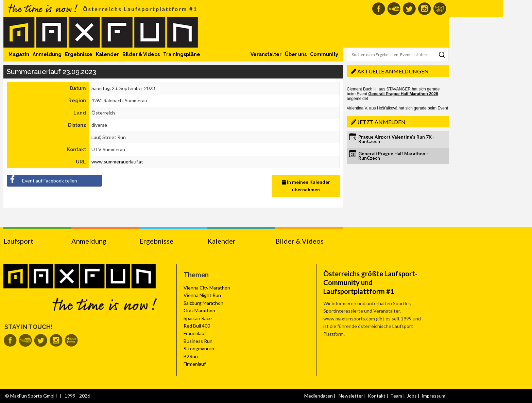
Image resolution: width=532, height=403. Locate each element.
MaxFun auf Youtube (394, 9)
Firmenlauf (195, 364)
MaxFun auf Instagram (424, 9)
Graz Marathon (199, 310)
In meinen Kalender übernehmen (306, 186)
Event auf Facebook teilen (42, 179)
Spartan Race (198, 318)
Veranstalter (266, 54)
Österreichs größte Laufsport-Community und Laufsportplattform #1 (370, 282)
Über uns (296, 54)
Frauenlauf (195, 333)
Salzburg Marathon (203, 303)
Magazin (19, 54)
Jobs (412, 396)
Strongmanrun (199, 348)
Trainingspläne (182, 54)
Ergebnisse (79, 54)
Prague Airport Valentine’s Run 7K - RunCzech (396, 139)
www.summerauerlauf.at (117, 162)
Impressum (433, 396)
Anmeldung (47, 54)
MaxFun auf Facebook (379, 9)
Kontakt (377, 396)
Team (396, 396)
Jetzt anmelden (381, 122)
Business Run (198, 341)
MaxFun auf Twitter (409, 9)
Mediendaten (319, 396)
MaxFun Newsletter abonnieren (440, 9)
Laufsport (18, 241)
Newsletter (351, 396)
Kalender (107, 54)
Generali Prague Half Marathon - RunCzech (393, 156)
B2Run (191, 356)
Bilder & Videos (141, 54)
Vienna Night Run (202, 295)
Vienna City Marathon (207, 288)
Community (324, 54)
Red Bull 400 (197, 326)
